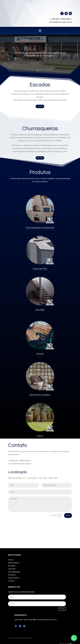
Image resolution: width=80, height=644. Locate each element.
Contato (11, 581)
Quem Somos (14, 563)
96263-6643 (67, 19)
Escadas (12, 566)
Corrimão (12, 569)
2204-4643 (18, 620)
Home (10, 560)
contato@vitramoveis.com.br (60, 22)
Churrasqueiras (14, 572)
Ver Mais (40, 106)
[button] (74, 638)
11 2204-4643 (54, 19)
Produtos (12, 575)
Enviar (68, 515)
